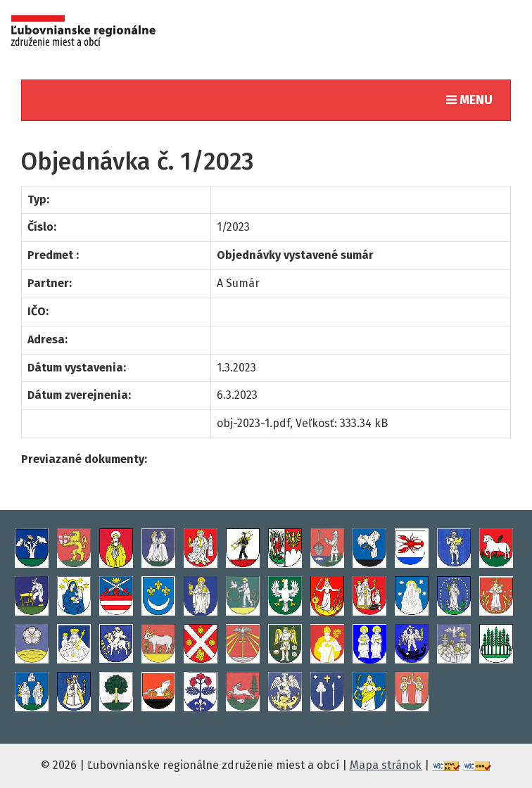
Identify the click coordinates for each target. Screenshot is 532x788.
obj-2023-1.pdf (253, 423)
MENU (473, 99)
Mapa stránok (386, 765)
